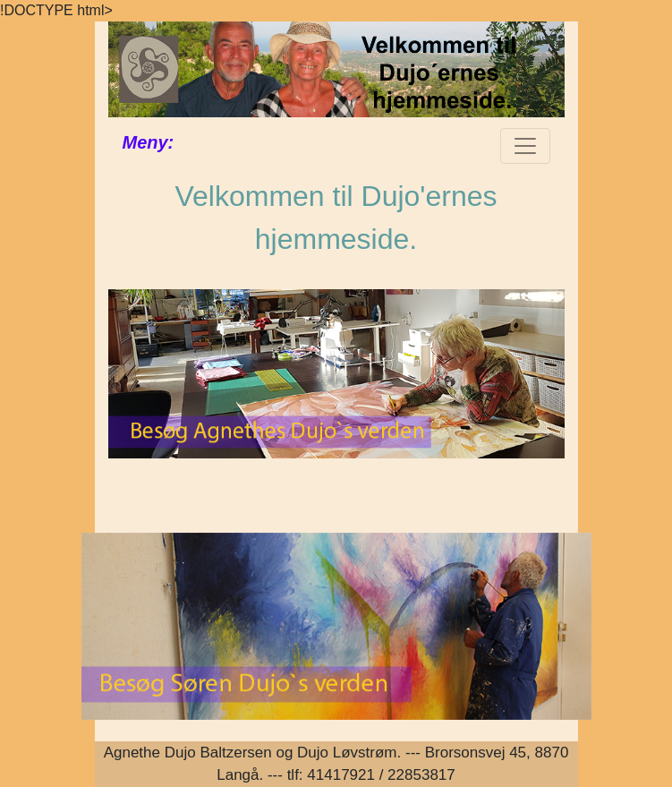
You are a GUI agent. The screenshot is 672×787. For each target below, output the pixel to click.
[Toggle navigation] (525, 146)
